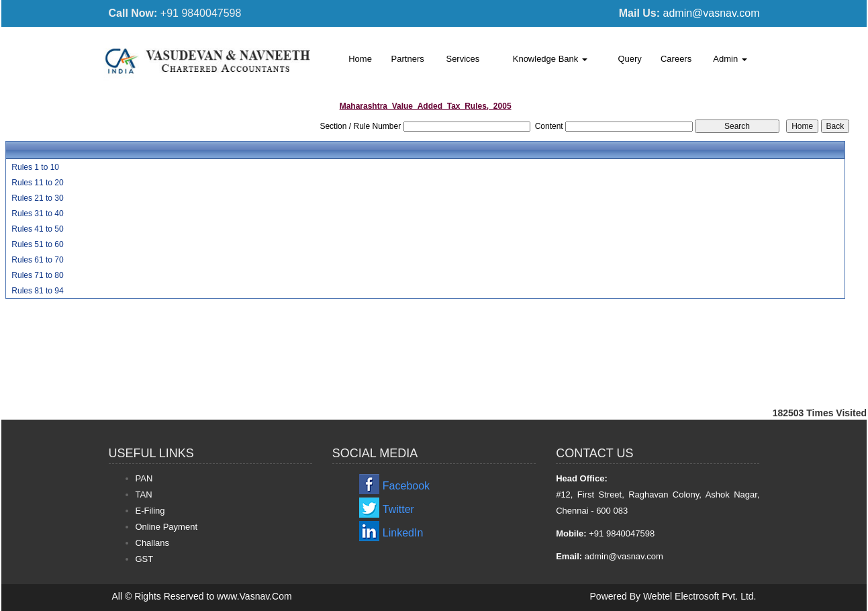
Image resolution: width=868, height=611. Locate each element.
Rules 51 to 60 (37, 244)
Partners (408, 59)
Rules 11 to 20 (37, 183)
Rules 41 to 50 (37, 229)
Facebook (406, 486)
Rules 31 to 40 (37, 214)
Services (463, 59)
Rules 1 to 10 (35, 167)
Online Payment (167, 527)
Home (360, 59)
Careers (676, 59)
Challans (153, 543)
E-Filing (150, 511)
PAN (144, 478)
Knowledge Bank (550, 59)
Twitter (398, 509)
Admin (730, 59)
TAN (144, 495)
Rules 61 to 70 (37, 260)
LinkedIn (403, 533)
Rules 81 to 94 (37, 291)
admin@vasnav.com (712, 13)
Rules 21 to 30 (37, 198)
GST (145, 559)
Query (629, 59)
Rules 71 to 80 (37, 275)
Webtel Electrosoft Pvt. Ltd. (700, 596)
